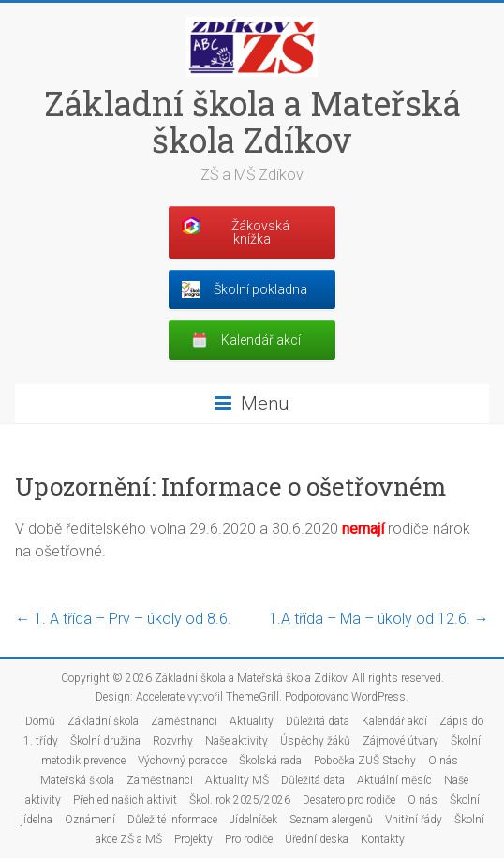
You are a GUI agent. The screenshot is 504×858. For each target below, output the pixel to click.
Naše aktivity (237, 741)
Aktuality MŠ (237, 780)
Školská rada (270, 761)
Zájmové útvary (400, 741)
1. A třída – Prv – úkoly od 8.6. (123, 619)
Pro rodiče (249, 839)
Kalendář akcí (394, 721)
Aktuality (252, 721)
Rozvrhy (173, 741)
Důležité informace (172, 820)
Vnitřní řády (414, 820)
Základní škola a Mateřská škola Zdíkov (252, 121)
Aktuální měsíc (394, 780)
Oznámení (90, 820)
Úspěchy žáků (315, 741)
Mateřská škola (77, 780)
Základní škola (103, 721)
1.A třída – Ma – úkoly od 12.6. (379, 619)
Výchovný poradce (182, 761)
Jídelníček (253, 820)
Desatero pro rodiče (349, 800)
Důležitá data (318, 721)
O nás (443, 761)
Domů (40, 721)
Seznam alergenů (331, 820)
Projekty (193, 839)
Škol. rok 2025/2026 (240, 800)
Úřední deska (317, 839)
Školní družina (105, 741)
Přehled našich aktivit (125, 800)
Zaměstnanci (184, 721)
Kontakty (383, 839)
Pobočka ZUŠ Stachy (365, 761)
